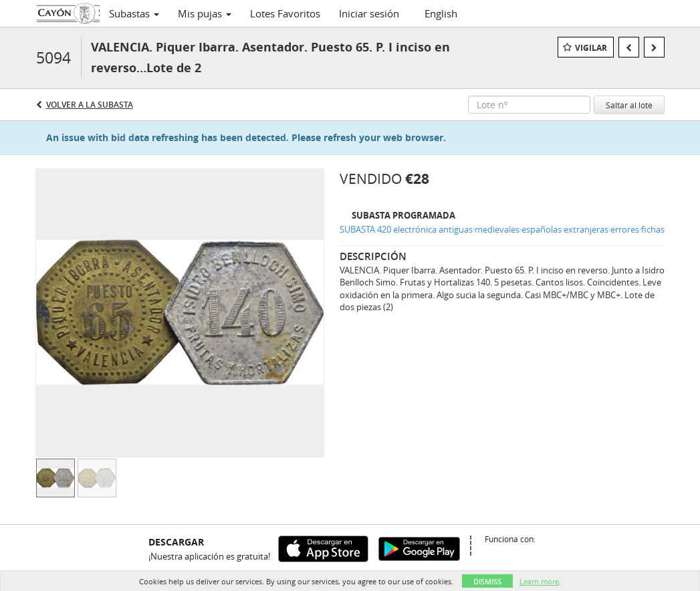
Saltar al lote (629, 105)
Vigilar (591, 48)
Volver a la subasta (90, 105)
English (441, 13)
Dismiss (487, 581)
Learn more (539, 581)
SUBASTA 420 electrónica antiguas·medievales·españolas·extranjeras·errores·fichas (502, 229)
